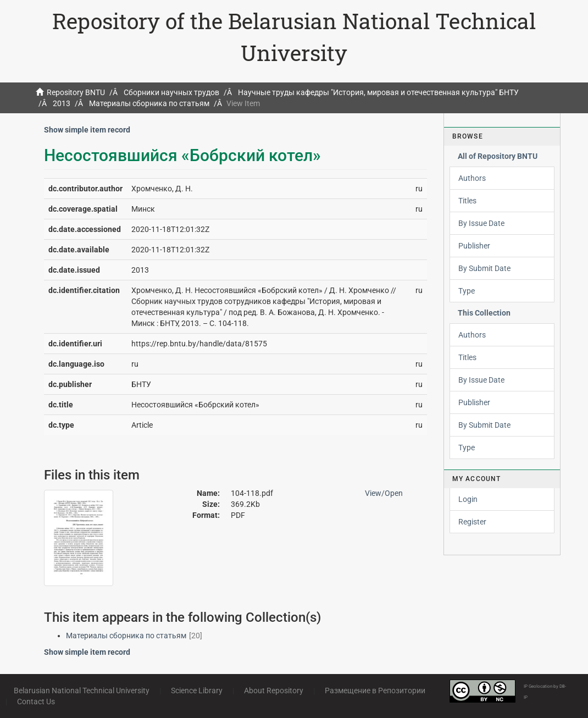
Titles (467, 201)
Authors (472, 178)
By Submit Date (484, 268)
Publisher (474, 246)
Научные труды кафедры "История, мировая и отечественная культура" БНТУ (378, 92)
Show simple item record (87, 130)
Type (467, 291)
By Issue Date (481, 223)
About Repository (274, 691)
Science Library (197, 691)
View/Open (384, 493)
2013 (62, 103)
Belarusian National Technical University (82, 691)
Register (472, 522)
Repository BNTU (76, 92)
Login (468, 499)
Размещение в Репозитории (375, 691)
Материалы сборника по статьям (149, 103)
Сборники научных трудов (171, 92)
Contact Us (36, 702)
